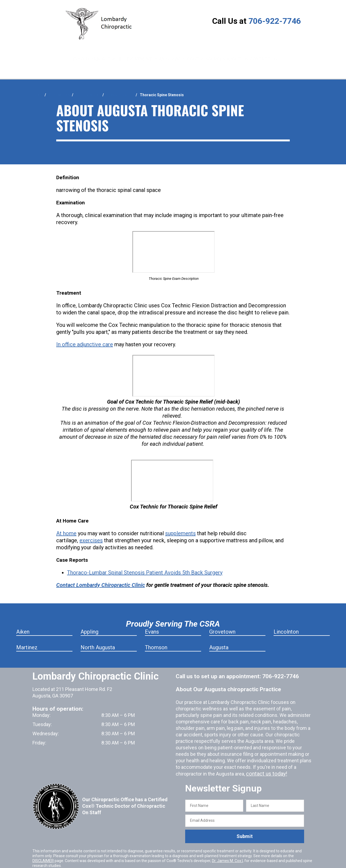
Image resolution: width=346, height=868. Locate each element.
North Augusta (98, 634)
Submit (245, 823)
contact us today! (265, 760)
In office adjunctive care (85, 331)
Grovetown (222, 618)
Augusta (219, 634)
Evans (152, 618)
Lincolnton (286, 618)
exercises (91, 527)
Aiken (23, 618)
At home (66, 520)
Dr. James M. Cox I (227, 847)
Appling (89, 618)
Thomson (156, 634)
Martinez (27, 634)
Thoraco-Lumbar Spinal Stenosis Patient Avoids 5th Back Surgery (145, 559)
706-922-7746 (275, 21)
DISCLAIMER (43, 847)
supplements (180, 520)
